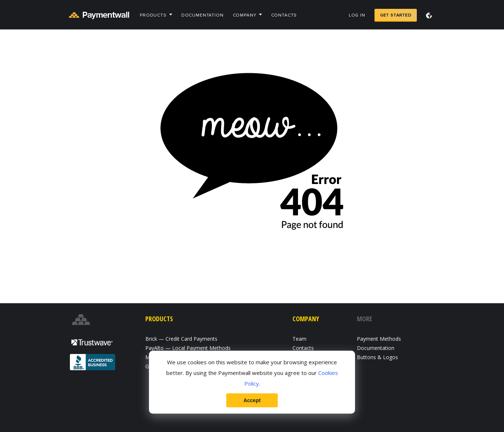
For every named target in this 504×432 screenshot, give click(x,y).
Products (153, 15)
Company (245, 15)
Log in (357, 15)
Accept (252, 400)
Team (299, 339)
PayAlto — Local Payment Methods (188, 348)
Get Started (396, 15)
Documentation (203, 15)
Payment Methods (379, 339)
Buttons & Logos (377, 357)
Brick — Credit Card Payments (181, 339)
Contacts (284, 15)
